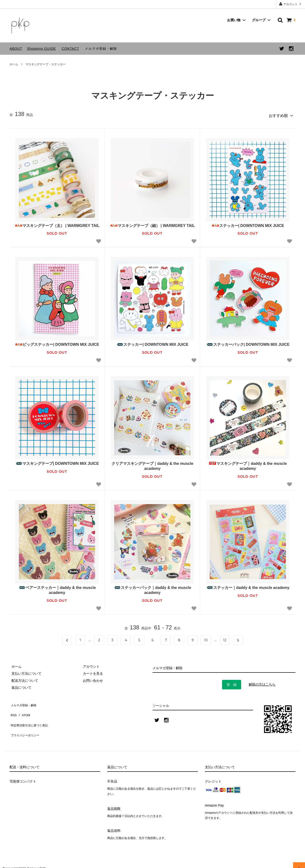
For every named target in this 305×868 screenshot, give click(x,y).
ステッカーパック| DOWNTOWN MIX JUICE (248, 343)
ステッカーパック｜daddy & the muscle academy (152, 588)
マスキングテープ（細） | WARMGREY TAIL (152, 224)
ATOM (24, 709)
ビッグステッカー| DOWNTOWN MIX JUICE (57, 343)
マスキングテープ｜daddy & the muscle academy (248, 464)
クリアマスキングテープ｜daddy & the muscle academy (152, 464)
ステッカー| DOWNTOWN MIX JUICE (248, 224)
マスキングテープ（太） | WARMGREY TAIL (57, 224)
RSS (13, 709)
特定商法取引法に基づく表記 (31, 716)
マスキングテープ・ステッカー (46, 64)
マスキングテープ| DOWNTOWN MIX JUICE (57, 462)
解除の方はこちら (262, 683)
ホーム (14, 64)
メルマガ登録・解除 (101, 49)
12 (225, 638)
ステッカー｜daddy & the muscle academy (248, 586)
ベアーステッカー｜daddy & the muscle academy (57, 588)
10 (206, 638)
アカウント (291, 4)
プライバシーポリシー (26, 723)
